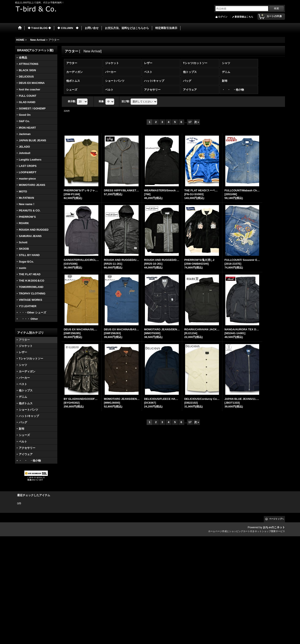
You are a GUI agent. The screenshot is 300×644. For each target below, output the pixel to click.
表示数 (72, 102)
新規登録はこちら (244, 17)
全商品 (23, 58)
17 (190, 122)
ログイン (223, 17)
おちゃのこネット (274, 527)
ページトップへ (277, 519)
